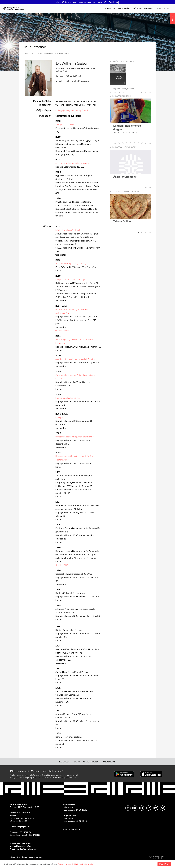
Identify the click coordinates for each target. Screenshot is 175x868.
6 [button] (131, 92)
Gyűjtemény (124, 9)
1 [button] (111, 92)
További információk (72, 829)
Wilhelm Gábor (63, 54)
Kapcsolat (65, 762)
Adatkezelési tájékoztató (20, 843)
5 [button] (127, 92)
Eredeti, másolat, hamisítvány (68, 398)
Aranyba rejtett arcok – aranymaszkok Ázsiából (75, 359)
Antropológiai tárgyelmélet (67, 125)
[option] (130, 77)
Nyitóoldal (29, 54)
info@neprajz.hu (23, 827)
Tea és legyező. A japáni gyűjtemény (71, 264)
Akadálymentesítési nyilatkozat (23, 849)
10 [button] (146, 92)
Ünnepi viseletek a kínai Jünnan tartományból (75, 437)
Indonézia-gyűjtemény (81, 110)
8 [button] (138, 92)
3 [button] (119, 92)
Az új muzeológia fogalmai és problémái (72, 163)
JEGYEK (173, 19)
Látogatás (109, 9)
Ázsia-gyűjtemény (63, 110)
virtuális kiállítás (62, 331)
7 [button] (134, 92)
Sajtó (77, 762)
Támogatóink (109, 762)
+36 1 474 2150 (25, 832)
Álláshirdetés (91, 762)
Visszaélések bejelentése (20, 846)
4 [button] (123, 92)
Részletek (113, 2)
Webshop (149, 9)
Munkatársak (49, 54)
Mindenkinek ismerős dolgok (68, 230)
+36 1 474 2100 (23, 813)
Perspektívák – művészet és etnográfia (72, 279)
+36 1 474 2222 (34, 835)
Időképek (59, 417)
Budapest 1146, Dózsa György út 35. (25, 807)
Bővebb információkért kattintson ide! (76, 864)
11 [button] (150, 92)
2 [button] (115, 92)
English (161, 9)
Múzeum (137, 9)
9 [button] (142, 92)
